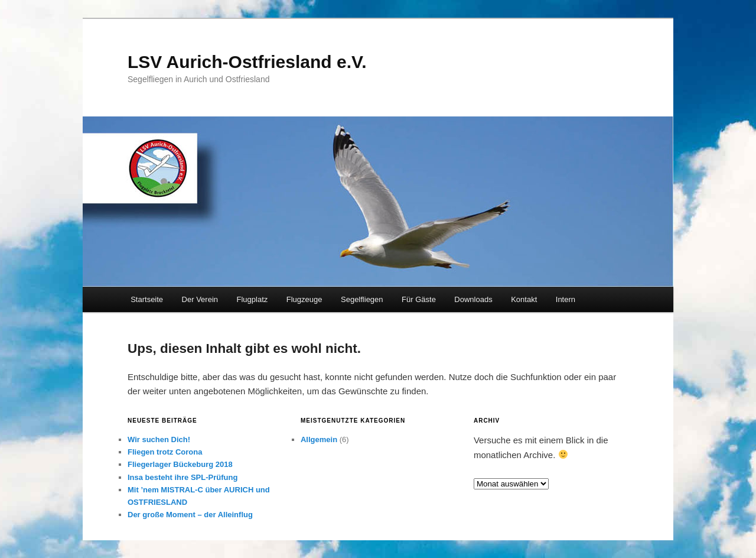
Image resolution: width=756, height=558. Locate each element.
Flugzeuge (304, 299)
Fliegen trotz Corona (165, 452)
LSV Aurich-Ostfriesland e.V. (247, 62)
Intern (566, 299)
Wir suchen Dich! (159, 439)
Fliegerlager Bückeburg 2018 (180, 464)
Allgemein (319, 439)
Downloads (473, 299)
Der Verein (200, 299)
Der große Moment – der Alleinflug (190, 515)
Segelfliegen (362, 299)
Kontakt (524, 299)
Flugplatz (252, 299)
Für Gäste (419, 299)
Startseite (147, 299)
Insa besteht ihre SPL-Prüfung (183, 477)
